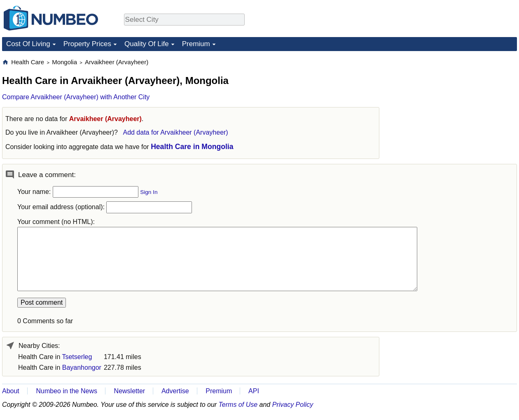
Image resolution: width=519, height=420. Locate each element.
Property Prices (87, 44)
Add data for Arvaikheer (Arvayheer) (175, 132)
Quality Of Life (147, 44)
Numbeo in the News (67, 391)
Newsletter (130, 391)
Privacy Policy (293, 405)
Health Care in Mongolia (192, 147)
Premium (196, 44)
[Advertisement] (455, 110)
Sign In (149, 192)
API (254, 391)
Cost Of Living (28, 44)
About (11, 391)
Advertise (175, 391)
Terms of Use (238, 405)
